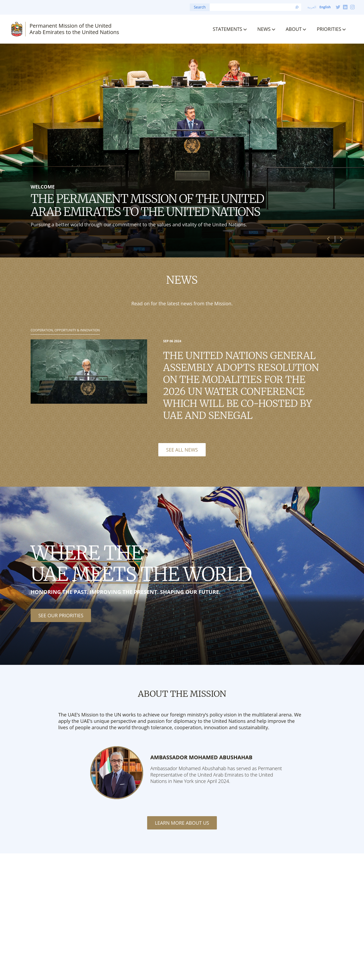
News (264, 29)
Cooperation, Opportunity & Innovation (65, 330)
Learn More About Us (182, 823)
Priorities (329, 29)
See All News (182, 450)
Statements (228, 29)
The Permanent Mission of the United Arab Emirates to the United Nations (147, 205)
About (294, 29)
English (325, 7)
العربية (312, 7)
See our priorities (61, 615)
